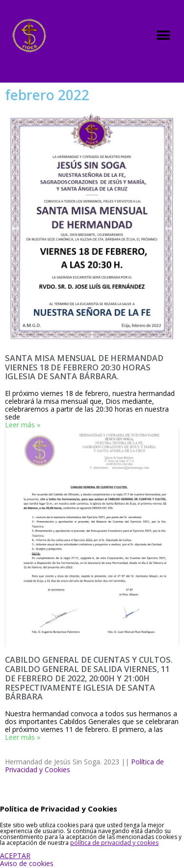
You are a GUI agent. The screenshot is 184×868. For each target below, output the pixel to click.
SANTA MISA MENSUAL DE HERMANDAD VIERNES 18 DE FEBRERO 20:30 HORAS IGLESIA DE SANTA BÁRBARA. (84, 367)
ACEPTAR (15, 855)
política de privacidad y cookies (114, 843)
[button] (163, 35)
